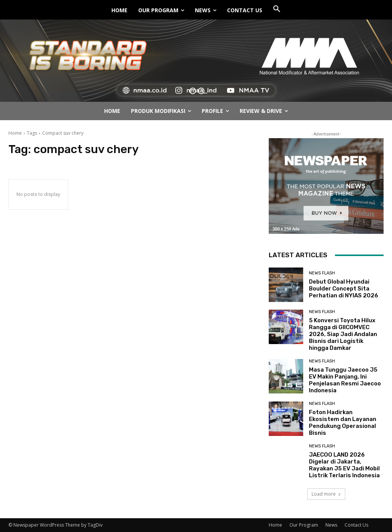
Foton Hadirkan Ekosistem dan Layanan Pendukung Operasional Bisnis (343, 423)
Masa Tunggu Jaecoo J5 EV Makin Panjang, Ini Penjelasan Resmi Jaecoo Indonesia (345, 380)
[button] (277, 9)
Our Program (304, 525)
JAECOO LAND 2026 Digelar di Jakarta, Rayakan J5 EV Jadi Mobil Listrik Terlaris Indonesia (344, 465)
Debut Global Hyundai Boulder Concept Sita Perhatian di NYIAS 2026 (344, 289)
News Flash (322, 273)
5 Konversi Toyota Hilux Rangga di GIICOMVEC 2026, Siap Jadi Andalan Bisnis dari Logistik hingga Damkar (343, 334)
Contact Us (356, 525)
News (331, 525)
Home (15, 133)
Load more (326, 494)
